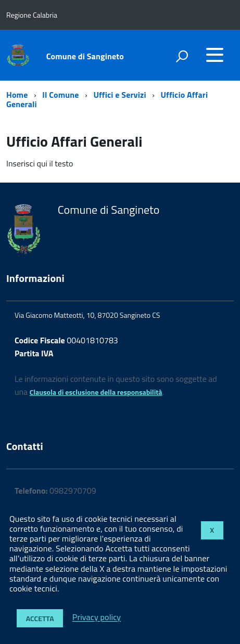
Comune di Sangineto (85, 56)
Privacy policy (97, 617)
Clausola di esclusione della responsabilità (96, 392)
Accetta (40, 618)
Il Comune (60, 95)
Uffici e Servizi (119, 95)
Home (17, 95)
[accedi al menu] (214, 55)
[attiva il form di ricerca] (182, 56)
